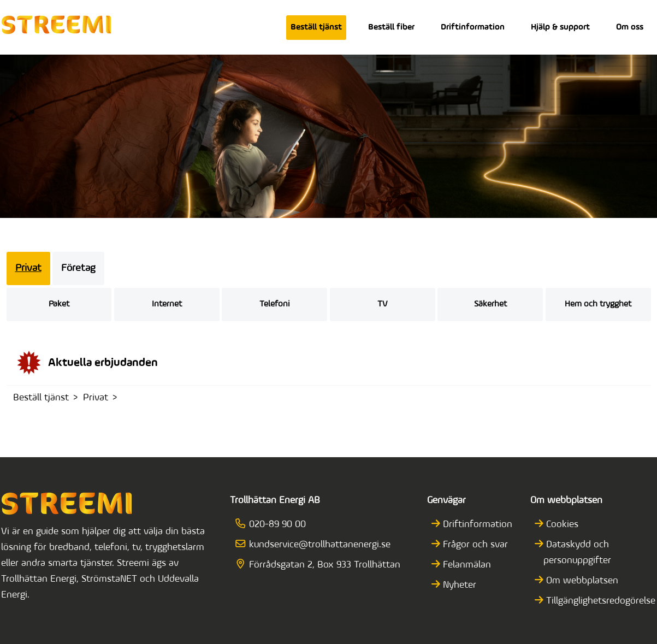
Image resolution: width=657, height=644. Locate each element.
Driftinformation (473, 27)
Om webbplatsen (581, 581)
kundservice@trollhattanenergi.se (317, 545)
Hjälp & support (560, 27)
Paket (59, 304)
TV (382, 304)
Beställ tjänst (316, 27)
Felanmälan (466, 565)
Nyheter (458, 585)
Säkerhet (490, 304)
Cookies (561, 525)
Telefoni (274, 304)
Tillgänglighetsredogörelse (599, 601)
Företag (78, 268)
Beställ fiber (391, 27)
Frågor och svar (474, 545)
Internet (167, 304)
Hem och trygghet (598, 304)
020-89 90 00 (274, 525)
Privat (28, 268)
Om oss (630, 27)
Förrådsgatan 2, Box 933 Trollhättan (322, 565)
